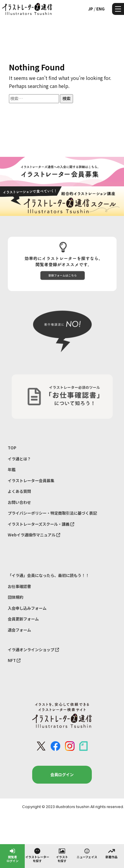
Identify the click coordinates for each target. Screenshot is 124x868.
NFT (14, 660)
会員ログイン (62, 775)
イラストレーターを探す (37, 855)
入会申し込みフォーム (27, 608)
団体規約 (15, 597)
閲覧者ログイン (13, 855)
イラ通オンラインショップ (33, 650)
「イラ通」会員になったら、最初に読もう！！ (48, 575)
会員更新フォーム (23, 619)
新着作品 (111, 853)
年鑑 (12, 469)
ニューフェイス (87, 853)
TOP (12, 448)
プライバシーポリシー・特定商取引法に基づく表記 (52, 513)
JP (90, 9)
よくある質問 (19, 491)
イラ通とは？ (19, 459)
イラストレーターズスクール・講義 (41, 524)
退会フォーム (19, 630)
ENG (100, 9)
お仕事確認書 (19, 586)
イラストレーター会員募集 (31, 481)
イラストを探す (62, 855)
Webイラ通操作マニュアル (34, 535)
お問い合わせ (19, 502)
